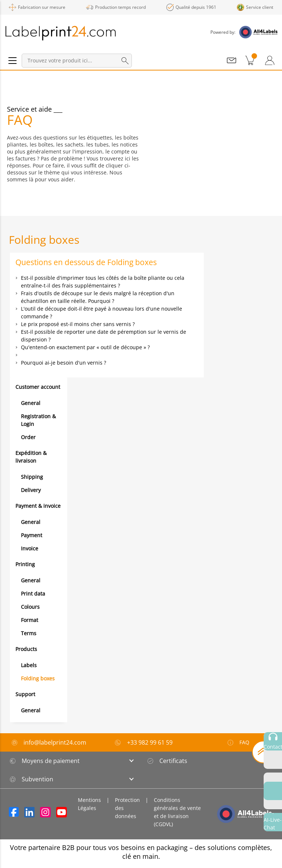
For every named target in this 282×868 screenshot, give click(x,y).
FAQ (238, 742)
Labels (29, 665)
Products (26, 649)
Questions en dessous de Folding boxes (86, 262)
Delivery (31, 490)
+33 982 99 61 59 (150, 742)
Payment (32, 535)
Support (25, 694)
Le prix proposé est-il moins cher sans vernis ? (78, 324)
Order (28, 437)
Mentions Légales (89, 804)
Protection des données (127, 808)
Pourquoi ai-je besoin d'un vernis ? (64, 363)
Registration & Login (38, 420)
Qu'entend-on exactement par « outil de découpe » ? (85, 347)
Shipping (32, 477)
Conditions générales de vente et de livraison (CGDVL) (177, 812)
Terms (29, 633)
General (31, 403)
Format (30, 620)
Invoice (30, 548)
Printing (25, 564)
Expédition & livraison (31, 457)
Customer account (38, 387)
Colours (30, 607)
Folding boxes (38, 678)
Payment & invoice (38, 506)
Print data (33, 594)
